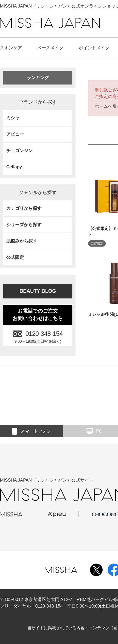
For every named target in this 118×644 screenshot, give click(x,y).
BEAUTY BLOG (38, 291)
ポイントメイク (94, 48)
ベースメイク (50, 48)
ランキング (38, 78)
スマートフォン (32, 431)
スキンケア (11, 48)
